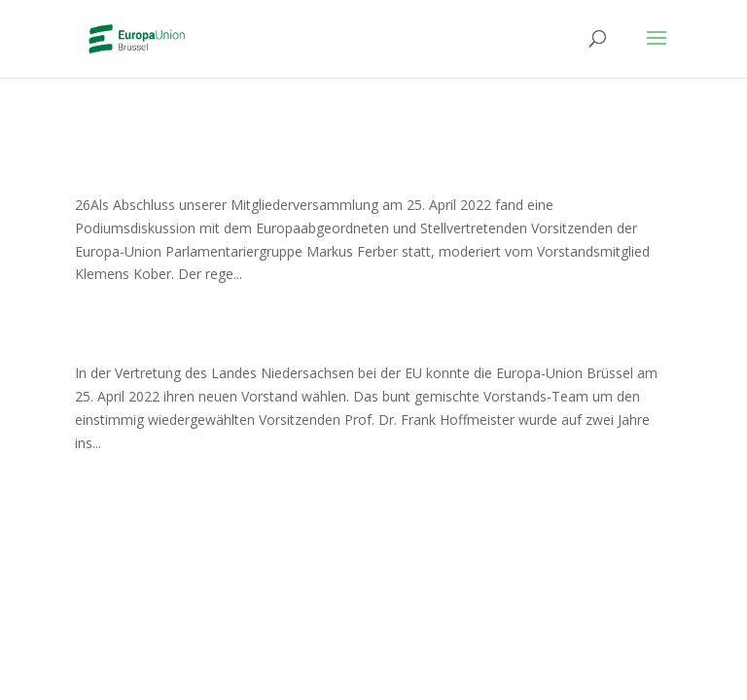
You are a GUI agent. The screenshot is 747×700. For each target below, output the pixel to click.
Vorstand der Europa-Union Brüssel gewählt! (333, 339)
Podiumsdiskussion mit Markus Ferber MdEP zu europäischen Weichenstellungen (352, 158)
